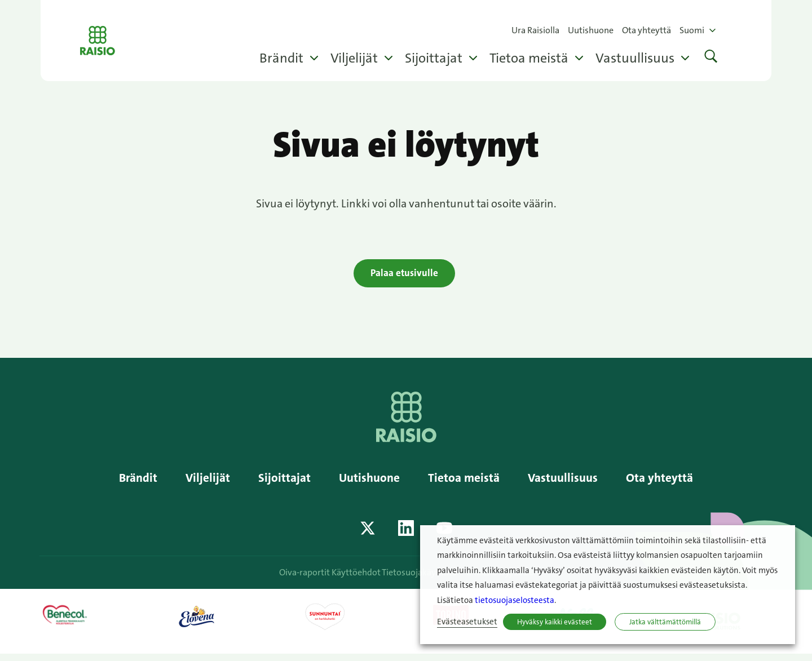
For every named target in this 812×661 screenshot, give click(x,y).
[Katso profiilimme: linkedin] (406, 535)
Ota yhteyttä (646, 30)
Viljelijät (354, 58)
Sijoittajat (434, 58)
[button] (711, 58)
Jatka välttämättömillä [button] (665, 622)
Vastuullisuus (635, 58)
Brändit (281, 58)
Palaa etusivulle (405, 275)
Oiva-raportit (301, 579)
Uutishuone (591, 30)
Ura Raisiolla (535, 30)
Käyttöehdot (359, 579)
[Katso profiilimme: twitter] (368, 535)
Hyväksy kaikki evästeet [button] (555, 622)
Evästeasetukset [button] (467, 622)
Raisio (110, 41)
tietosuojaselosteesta (515, 600)
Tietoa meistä (529, 58)
